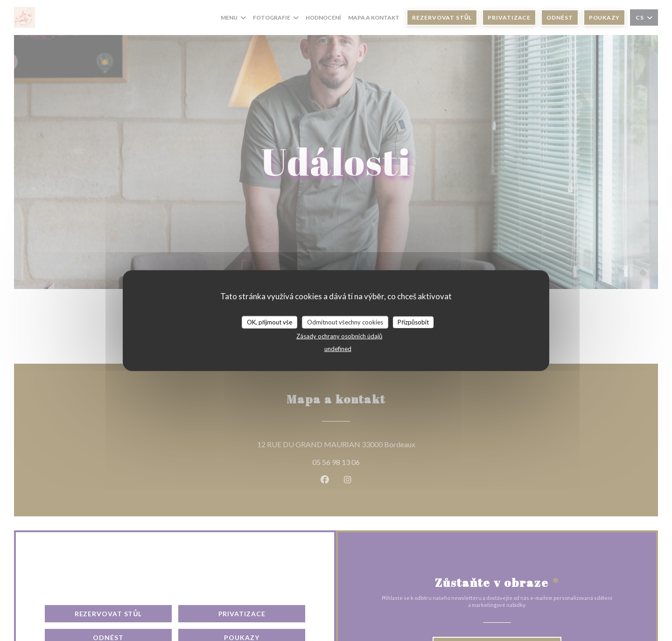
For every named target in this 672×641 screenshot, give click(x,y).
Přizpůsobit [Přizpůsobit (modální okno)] (413, 322)
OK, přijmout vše (269, 322)
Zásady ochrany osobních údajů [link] (339, 336)
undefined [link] (338, 349)
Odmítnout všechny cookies (345, 322)
